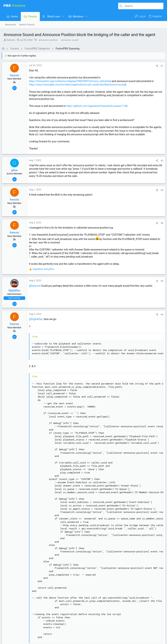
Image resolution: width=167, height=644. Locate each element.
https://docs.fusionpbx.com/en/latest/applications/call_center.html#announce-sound (79, 85)
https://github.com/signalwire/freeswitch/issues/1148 (99, 106)
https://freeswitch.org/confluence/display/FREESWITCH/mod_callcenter (71, 81)
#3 (160, 194)
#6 (160, 318)
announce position (48, 40)
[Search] (141, 6)
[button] (63, 16)
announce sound (70, 40)
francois (11, 40)
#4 (160, 226)
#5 (160, 285)
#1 (160, 66)
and (45, 273)
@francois (36, 289)
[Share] (155, 66)
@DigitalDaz (38, 323)
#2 (160, 164)
